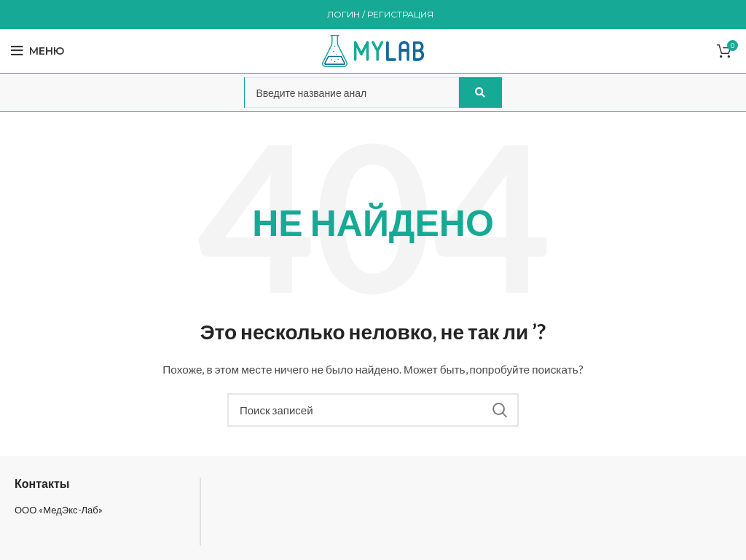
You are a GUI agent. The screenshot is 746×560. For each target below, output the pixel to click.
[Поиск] (373, 410)
